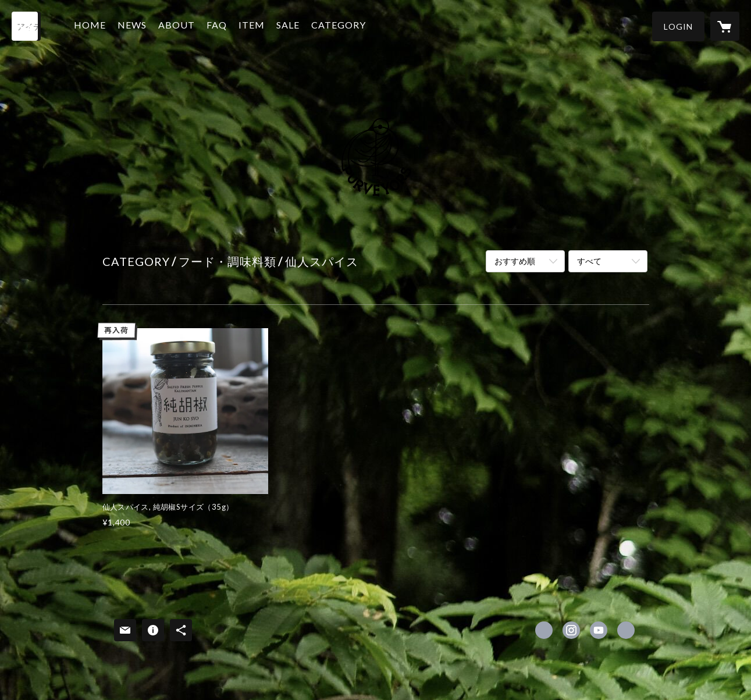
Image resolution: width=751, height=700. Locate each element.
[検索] (26, 26)
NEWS (134, 25)
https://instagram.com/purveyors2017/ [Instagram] (571, 630)
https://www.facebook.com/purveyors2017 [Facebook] (544, 630)
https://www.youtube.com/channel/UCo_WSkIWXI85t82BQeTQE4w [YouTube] (599, 630)
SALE (290, 25)
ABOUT (178, 25)
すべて (589, 261)
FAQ (218, 25)
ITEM (253, 25)
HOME (92, 25)
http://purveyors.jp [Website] (626, 630)
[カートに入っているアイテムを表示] (725, 26)
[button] (678, 26)
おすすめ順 (515, 261)
